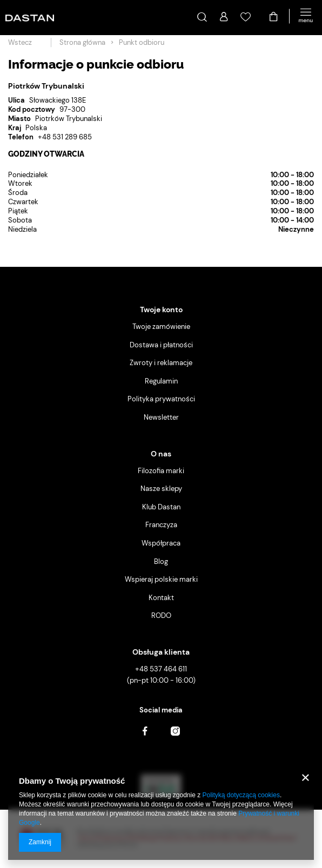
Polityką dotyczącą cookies (241, 795)
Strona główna (82, 42)
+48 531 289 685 (65, 137)
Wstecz (20, 42)
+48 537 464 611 (161, 669)
